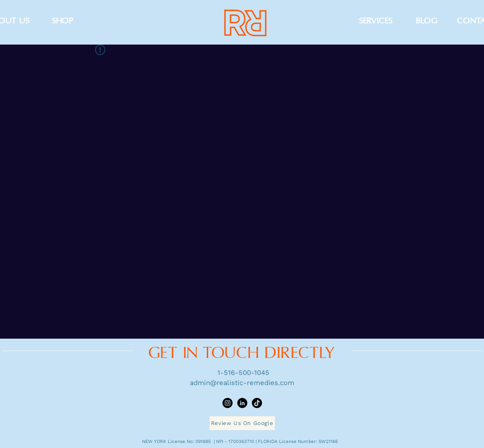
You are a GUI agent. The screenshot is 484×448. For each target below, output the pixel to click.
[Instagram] (228, 403)
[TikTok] (257, 403)
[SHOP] (63, 21)
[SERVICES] (376, 21)
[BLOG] (427, 21)
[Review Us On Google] (242, 423)
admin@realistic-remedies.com (242, 383)
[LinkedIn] (242, 403)
